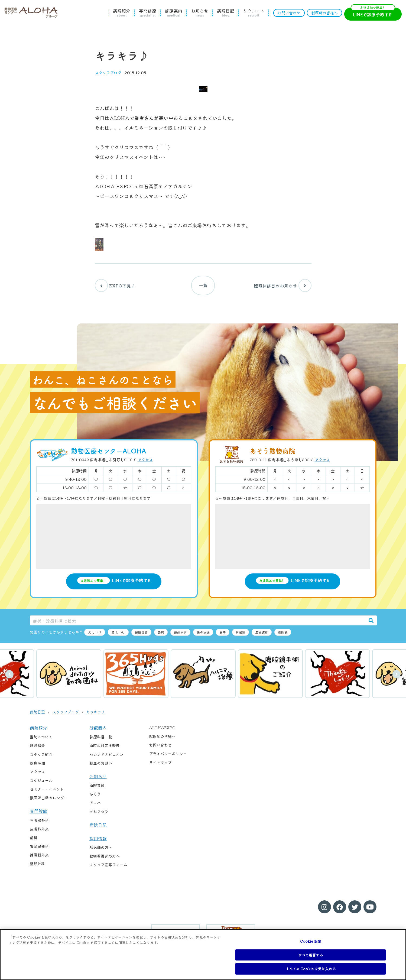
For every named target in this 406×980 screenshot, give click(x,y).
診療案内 (174, 13)
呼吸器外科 (39, 822)
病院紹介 (122, 13)
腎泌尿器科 (39, 848)
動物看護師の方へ (105, 858)
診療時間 (37, 765)
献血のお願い (101, 765)
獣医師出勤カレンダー (49, 800)
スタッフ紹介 (41, 757)
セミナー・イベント (47, 791)
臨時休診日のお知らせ (283, 287)
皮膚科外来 (39, 831)
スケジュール (41, 783)
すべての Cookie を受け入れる (311, 969)
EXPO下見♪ (115, 287)
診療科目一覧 (101, 739)
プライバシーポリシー (168, 756)
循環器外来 (39, 857)
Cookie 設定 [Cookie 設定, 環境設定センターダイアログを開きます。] (311, 941)
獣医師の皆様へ (324, 13)
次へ (397, 676)
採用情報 (98, 841)
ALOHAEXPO (162, 730)
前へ (9, 676)
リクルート (254, 13)
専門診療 (148, 13)
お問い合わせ (289, 13)
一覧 (203, 287)
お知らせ (200, 13)
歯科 (34, 840)
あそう (95, 796)
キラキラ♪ (96, 714)
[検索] (371, 623)
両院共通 (97, 787)
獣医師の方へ (101, 849)
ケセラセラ (99, 813)
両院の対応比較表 (105, 748)
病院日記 (226, 13)
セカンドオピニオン (106, 757)
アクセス (145, 462)
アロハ (95, 805)
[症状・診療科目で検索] (198, 623)
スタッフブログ (108, 73)
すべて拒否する (311, 955)
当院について (41, 739)
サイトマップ (160, 764)
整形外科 (37, 866)
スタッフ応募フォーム (108, 867)
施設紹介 (37, 748)
